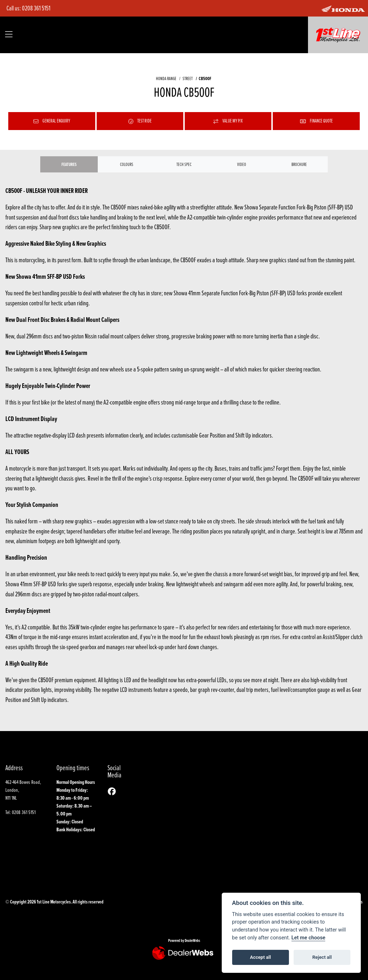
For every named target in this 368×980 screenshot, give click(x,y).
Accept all (261, 957)
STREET (188, 78)
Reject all (322, 957)
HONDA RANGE (166, 78)
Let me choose (309, 938)
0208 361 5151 (36, 8)
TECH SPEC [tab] (184, 164)
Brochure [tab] (299, 164)
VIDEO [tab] (242, 164)
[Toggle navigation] (9, 35)
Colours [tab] (127, 164)
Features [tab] (69, 164)
